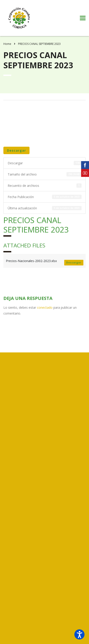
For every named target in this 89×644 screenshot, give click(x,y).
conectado (45, 307)
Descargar (16, 150)
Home (7, 44)
